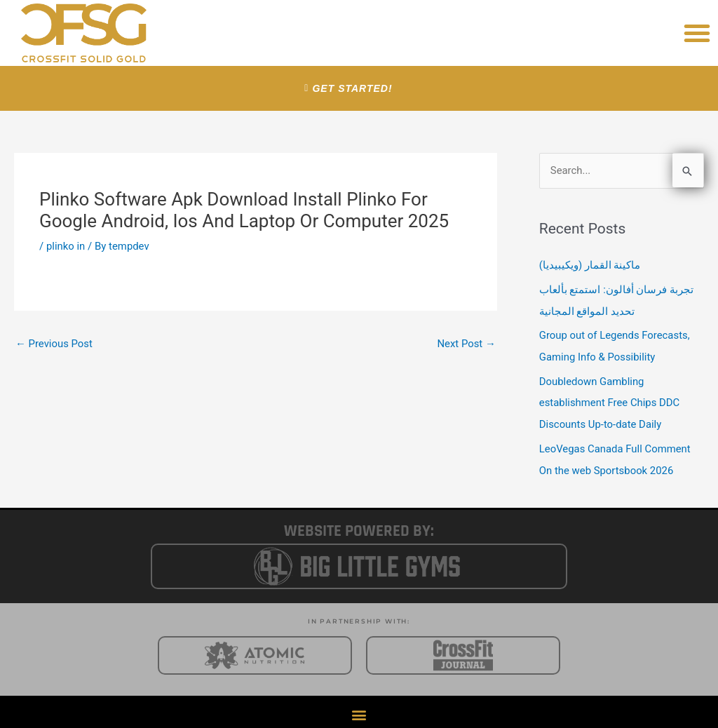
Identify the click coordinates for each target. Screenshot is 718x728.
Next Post (466, 344)
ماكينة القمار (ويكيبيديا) (590, 266)
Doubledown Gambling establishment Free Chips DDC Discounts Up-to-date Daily (610, 400)
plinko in (66, 246)
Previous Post (54, 344)
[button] (697, 33)
